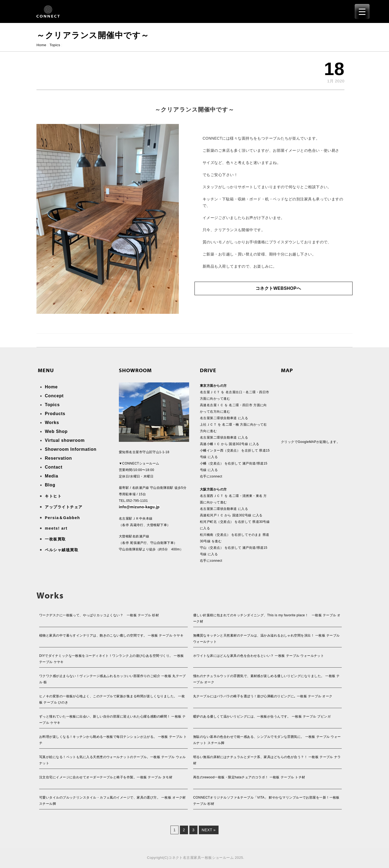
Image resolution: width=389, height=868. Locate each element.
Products (55, 414)
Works (52, 423)
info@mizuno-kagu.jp (139, 507)
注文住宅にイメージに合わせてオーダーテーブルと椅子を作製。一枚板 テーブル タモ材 (106, 777)
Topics (55, 45)
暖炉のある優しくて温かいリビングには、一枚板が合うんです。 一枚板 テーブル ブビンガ (262, 716)
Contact (54, 467)
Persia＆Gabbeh (62, 518)
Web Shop (56, 431)
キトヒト (53, 496)
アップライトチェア (64, 507)
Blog (50, 485)
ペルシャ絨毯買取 (62, 550)
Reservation (58, 458)
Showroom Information (71, 449)
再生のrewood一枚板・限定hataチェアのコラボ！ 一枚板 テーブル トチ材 (249, 777)
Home (41, 45)
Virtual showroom (65, 440)
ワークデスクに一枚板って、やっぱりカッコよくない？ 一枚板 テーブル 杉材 (99, 615)
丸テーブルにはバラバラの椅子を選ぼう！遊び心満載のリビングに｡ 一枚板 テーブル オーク (263, 696)
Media (51, 476)
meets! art (56, 528)
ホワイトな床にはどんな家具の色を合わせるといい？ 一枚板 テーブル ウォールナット (259, 656)
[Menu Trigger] (362, 11)
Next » (209, 830)
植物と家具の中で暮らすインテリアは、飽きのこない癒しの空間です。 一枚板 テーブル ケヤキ (111, 635)
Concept (54, 396)
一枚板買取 (55, 539)
